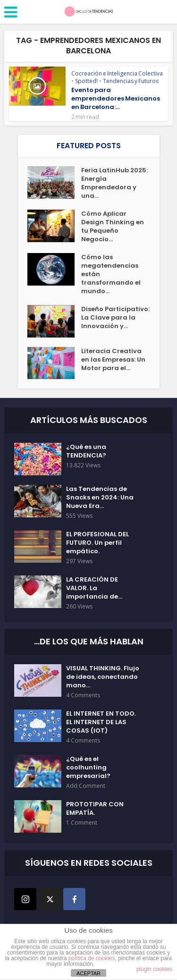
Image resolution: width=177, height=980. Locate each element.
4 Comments (83, 695)
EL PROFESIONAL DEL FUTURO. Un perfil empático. (97, 543)
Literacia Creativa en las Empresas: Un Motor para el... (113, 360)
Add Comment (86, 786)
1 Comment (82, 823)
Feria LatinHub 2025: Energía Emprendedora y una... (114, 183)
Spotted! (86, 81)
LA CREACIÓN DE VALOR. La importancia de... (94, 588)
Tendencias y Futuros (131, 81)
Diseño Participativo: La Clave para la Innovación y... (115, 318)
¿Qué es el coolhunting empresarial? (88, 768)
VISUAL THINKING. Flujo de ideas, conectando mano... (103, 677)
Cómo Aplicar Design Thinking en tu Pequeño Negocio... (113, 227)
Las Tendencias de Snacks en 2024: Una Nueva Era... (100, 498)
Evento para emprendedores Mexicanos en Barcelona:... (116, 98)
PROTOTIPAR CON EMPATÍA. (95, 809)
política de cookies (92, 958)
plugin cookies (154, 969)
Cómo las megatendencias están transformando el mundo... (111, 274)
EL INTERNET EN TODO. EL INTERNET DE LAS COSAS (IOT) (101, 722)
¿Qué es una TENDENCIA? (86, 451)
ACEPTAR (88, 973)
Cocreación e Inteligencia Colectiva (117, 73)
